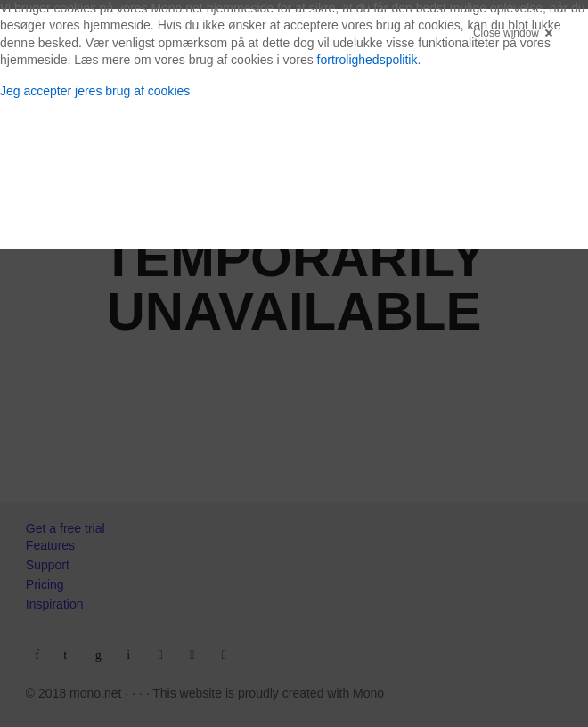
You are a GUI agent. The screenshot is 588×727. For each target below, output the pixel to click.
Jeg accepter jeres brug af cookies (95, 91)
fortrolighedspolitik (367, 60)
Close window (506, 33)
